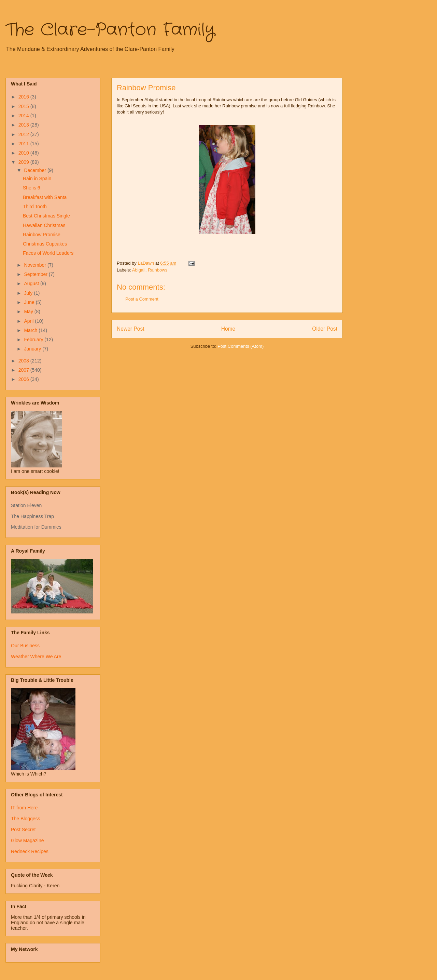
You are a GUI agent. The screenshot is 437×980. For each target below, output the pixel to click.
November (36, 265)
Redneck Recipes (30, 851)
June (30, 302)
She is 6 (32, 188)
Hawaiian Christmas (44, 225)
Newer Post (131, 329)
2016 (24, 97)
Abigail (139, 270)
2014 (24, 116)
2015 (24, 106)
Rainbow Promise (42, 235)
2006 (24, 379)
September (36, 274)
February (34, 340)
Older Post (325, 329)
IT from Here (24, 808)
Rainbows (158, 270)
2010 (24, 153)
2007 (24, 370)
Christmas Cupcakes (45, 244)
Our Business (25, 646)
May (29, 312)
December (36, 170)
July (29, 293)
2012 (24, 134)
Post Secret (23, 830)
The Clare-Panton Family (110, 30)
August (32, 283)
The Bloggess (26, 819)
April (29, 321)
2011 (24, 144)
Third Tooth (35, 207)
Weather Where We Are (36, 657)
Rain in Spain (37, 178)
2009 (24, 162)
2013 (24, 125)
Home (228, 329)
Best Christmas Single (46, 216)
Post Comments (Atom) (241, 346)
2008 (24, 361)
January (33, 349)
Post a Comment (142, 299)
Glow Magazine (27, 840)
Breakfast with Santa (45, 197)
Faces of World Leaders (48, 253)
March (31, 330)
